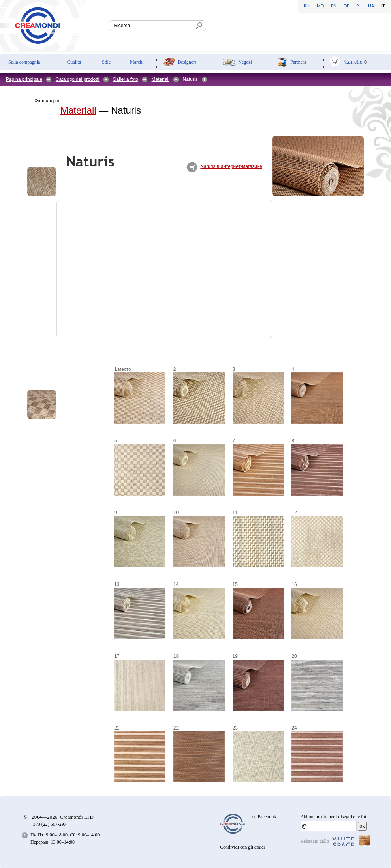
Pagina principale (24, 79)
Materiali (161, 79)
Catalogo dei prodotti (78, 79)
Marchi (137, 62)
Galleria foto (125, 79)
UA (371, 6)
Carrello (353, 62)
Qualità (74, 62)
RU (307, 6)
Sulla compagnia (24, 62)
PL (359, 6)
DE (346, 6)
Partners (298, 62)
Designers (187, 62)
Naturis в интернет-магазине (231, 166)
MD (320, 6)
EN (334, 6)
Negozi (245, 62)
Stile (106, 62)
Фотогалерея (47, 101)
